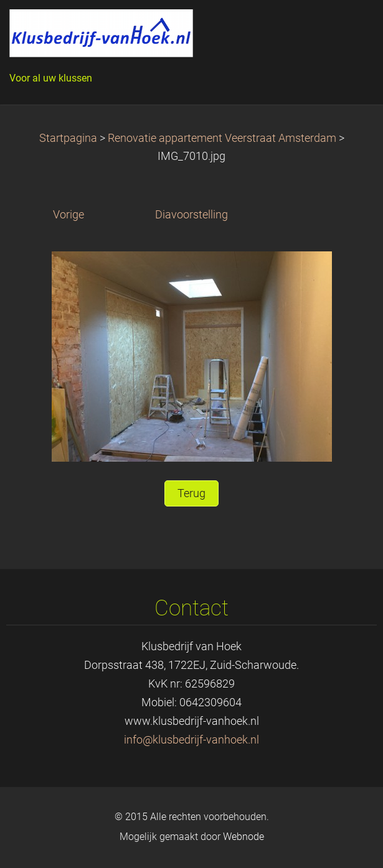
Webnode (244, 837)
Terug (191, 493)
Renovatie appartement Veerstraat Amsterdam (222, 138)
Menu (349, 28)
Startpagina (68, 138)
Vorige (69, 215)
